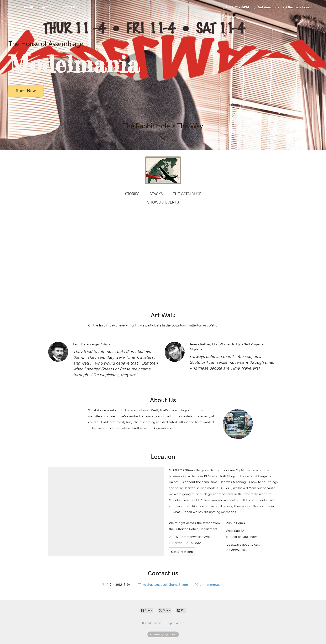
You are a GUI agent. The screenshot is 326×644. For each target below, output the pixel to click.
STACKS (156, 194)
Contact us (69, 7)
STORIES (132, 194)
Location (47, 7)
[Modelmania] (163, 170)
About (28, 7)
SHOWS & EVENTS (163, 202)
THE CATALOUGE (187, 194)
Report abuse (175, 623)
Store (12, 7)
